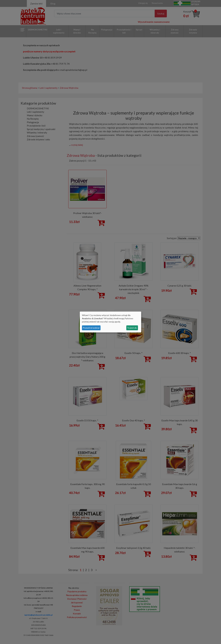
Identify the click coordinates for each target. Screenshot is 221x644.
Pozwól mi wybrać (91, 328)
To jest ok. (132, 328)
